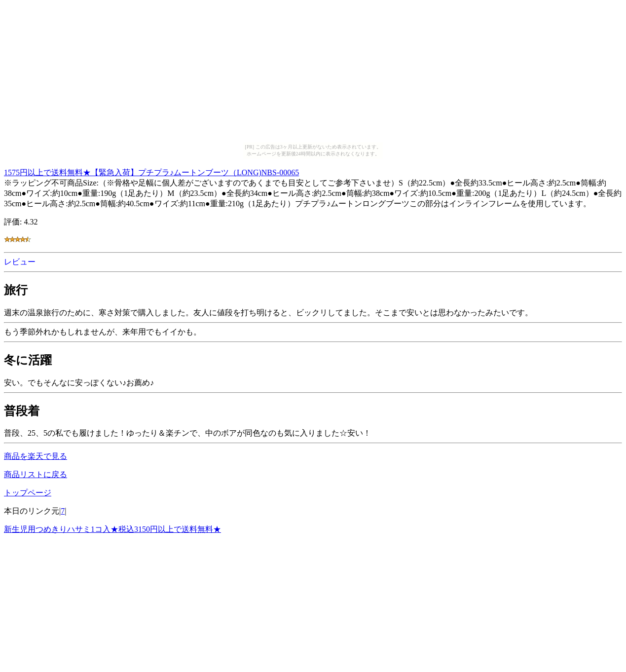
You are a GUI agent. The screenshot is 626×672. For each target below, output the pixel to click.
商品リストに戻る (36, 474)
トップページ (28, 493)
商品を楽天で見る (36, 456)
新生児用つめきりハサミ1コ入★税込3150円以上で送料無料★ (112, 529)
